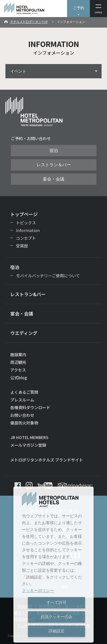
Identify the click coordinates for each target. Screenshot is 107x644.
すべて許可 (56, 602)
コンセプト (26, 238)
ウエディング (24, 333)
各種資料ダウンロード (30, 407)
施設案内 (18, 354)
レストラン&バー (28, 294)
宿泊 (54, 151)
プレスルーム (22, 400)
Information (28, 230)
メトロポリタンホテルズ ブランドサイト (47, 460)
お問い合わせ (22, 415)
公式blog (19, 378)
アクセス (18, 370)
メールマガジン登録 (28, 445)
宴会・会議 (53, 179)
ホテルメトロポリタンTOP (29, 22)
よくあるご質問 (24, 392)
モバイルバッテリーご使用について (48, 276)
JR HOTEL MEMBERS (29, 437)
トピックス (26, 223)
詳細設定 (56, 631)
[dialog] (53, 565)
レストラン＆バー (54, 165)
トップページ (24, 214)
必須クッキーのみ (56, 617)
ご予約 (79, 8)
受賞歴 (22, 246)
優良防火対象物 (24, 423)
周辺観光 (18, 362)
